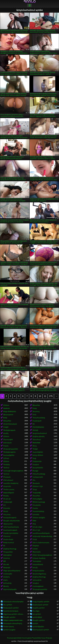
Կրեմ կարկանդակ (11, 527)
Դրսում (6, 474)
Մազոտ (36, 465)
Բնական (7, 477)
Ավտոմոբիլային (10, 589)
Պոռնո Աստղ (9, 627)
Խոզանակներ (38, 571)
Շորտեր (7, 508)
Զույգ (35, 490)
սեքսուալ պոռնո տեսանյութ (14, 614)
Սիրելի (35, 430)
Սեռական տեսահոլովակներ (14, 623)
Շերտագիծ (8, 440)
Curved (35, 549)
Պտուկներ (37, 561)
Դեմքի (35, 449)
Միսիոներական (10, 424)
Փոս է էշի (36, 530)
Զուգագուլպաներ (11, 449)
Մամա (35, 508)
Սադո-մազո (8, 539)
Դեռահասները (39, 418)
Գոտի (6, 511)
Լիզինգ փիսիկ (38, 436)
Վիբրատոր (8, 524)
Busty (5, 418)
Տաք (34, 458)
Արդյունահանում (40, 433)
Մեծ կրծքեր (37, 499)
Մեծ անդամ (8, 480)
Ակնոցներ (7, 555)
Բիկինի (36, 546)
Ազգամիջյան (9, 493)
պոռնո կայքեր (9, 630)
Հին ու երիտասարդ (41, 543)
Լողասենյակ (38, 564)
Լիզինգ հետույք (10, 549)
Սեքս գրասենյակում (12, 571)
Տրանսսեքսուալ (39, 574)
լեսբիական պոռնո (40, 605)
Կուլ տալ (7, 514)
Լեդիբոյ (6, 577)
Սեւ (34, 480)
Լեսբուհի (7, 486)
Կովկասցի (8, 502)
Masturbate (36, 443)
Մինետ (6, 405)
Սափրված (37, 421)
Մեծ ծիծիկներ (38, 427)
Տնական (36, 483)
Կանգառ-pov (38, 477)
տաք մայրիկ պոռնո (41, 602)
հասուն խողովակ (11, 611)
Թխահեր (36, 405)
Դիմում (6, 468)
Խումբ (35, 568)
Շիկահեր (7, 421)
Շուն (34, 415)
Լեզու (5, 580)
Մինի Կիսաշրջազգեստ (42, 555)
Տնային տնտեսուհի (11, 521)
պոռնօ (30, 2)
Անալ (35, 446)
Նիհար (6, 458)
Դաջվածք (37, 493)
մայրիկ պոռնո (39, 608)
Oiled (34, 521)
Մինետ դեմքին (39, 518)
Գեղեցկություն (9, 452)
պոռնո (35, 623)
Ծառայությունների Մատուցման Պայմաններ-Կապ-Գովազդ (30, 638)
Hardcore (6, 408)
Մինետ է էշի (38, 486)
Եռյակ (6, 446)
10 (40, 396)
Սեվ (34, 524)
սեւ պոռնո (8, 605)
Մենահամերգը (39, 474)
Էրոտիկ (36, 514)
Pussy (35, 408)
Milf (4, 561)
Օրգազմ (7, 568)
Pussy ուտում (9, 543)
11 (45, 396)
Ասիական (7, 443)
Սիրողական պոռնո (41, 630)
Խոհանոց (7, 583)
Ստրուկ (6, 558)
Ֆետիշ (6, 586)
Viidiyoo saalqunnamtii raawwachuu (14, 620)
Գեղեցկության (9, 430)
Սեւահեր (36, 496)
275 (51, 396)
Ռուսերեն (37, 505)
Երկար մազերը (39, 558)
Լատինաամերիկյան (41, 533)
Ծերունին (37, 552)
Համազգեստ (38, 586)
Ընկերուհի (37, 461)
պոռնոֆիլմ (37, 617)
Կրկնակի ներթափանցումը (43, 536)
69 (4, 546)
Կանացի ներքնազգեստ (13, 471)
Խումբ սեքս (37, 527)
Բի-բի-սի (7, 499)
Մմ (4, 505)
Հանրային (8, 574)
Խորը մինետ (38, 455)
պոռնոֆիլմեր (38, 627)
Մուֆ (35, 539)
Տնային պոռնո (9, 617)
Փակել (6, 496)
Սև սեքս (36, 611)
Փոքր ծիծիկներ (10, 411)
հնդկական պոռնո (11, 608)
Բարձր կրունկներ (11, 533)
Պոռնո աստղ (9, 490)
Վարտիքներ (38, 452)
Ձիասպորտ (8, 415)
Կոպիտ (36, 583)
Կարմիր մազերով (11, 483)
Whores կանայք (39, 502)
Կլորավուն (37, 580)
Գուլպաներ (8, 552)
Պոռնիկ (6, 465)
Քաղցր (35, 471)
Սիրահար (37, 440)
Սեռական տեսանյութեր (13, 602)
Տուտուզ (36, 411)
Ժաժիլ (6, 433)
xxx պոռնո (37, 614)
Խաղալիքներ (9, 455)
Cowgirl (6, 427)
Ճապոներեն (38, 468)
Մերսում (7, 536)
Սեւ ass (6, 564)
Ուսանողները (38, 511)
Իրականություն (10, 518)
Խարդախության (10, 530)
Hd (33, 424)
